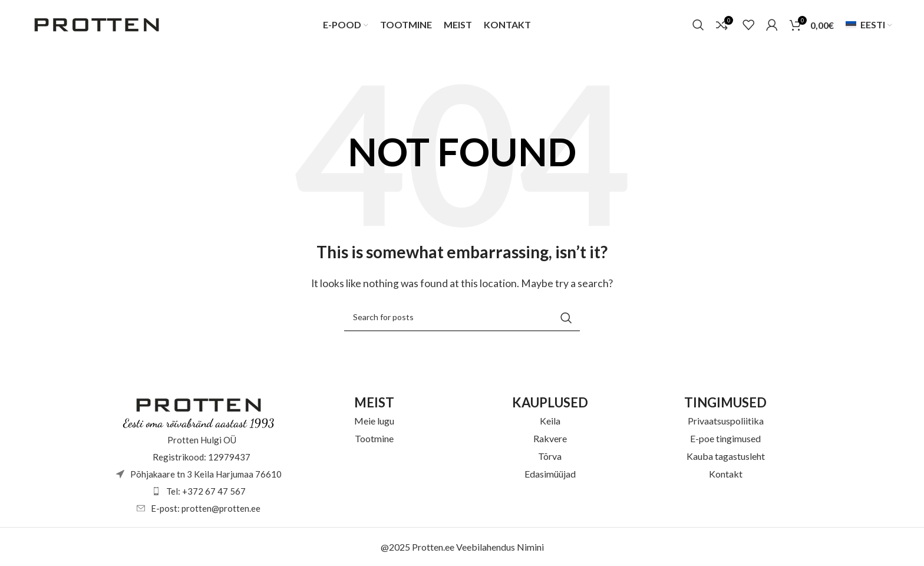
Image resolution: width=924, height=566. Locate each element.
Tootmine (374, 438)
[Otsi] (698, 25)
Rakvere (550, 438)
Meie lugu (374, 421)
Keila (550, 421)
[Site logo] (97, 24)
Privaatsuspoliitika (726, 421)
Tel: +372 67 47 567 (206, 491)
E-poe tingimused (725, 438)
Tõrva (550, 456)
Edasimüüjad (550, 474)
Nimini (530, 547)
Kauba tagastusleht (726, 456)
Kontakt (726, 474)
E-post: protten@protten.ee (206, 508)
